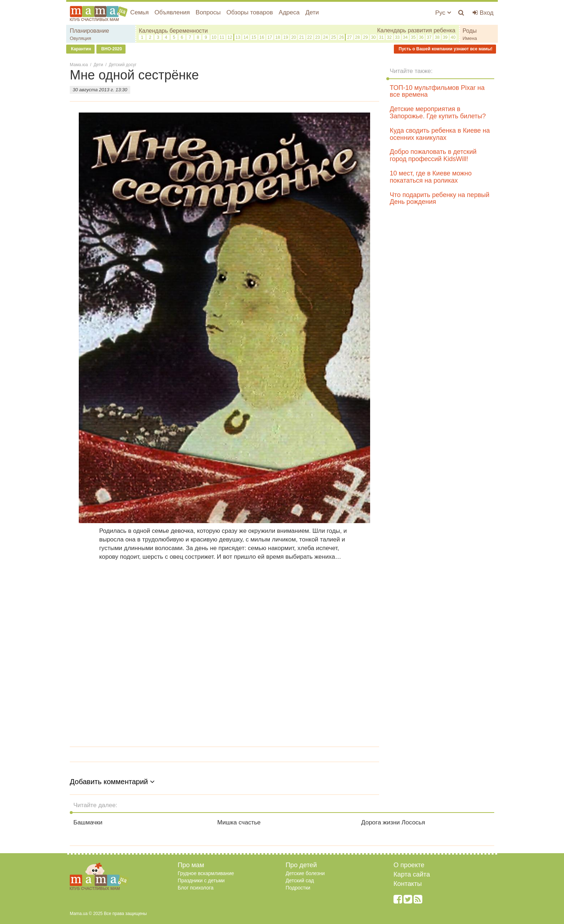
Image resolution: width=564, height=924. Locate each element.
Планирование (89, 31)
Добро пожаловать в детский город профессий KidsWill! (433, 155)
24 (325, 37)
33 (397, 37)
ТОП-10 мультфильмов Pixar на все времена (437, 91)
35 (413, 37)
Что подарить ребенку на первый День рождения (440, 198)
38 (437, 37)
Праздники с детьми (201, 880)
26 (342, 37)
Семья (139, 12)
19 (286, 37)
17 (270, 37)
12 (230, 37)
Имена (470, 38)
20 (294, 37)
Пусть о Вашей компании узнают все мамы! (445, 49)
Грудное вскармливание (206, 873)
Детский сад (300, 880)
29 (365, 37)
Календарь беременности (173, 31)
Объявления (172, 12)
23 (317, 37)
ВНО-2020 (111, 49)
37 (429, 37)
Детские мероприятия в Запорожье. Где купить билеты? (438, 113)
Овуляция (80, 38)
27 (349, 37)
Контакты (408, 884)
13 (238, 37)
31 (381, 37)
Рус (443, 13)
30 (373, 37)
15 (254, 37)
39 (445, 37)
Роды (470, 31)
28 (357, 37)
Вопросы (208, 12)
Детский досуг (123, 65)
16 (262, 37)
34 (405, 37)
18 (278, 37)
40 (453, 37)
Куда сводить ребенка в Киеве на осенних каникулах (440, 134)
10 (214, 37)
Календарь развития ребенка (416, 30)
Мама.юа (79, 65)
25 (334, 37)
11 (222, 37)
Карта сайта (412, 874)
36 (421, 37)
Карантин (80, 49)
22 (310, 37)
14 (246, 37)
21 (302, 37)
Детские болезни (305, 873)
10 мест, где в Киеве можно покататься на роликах (431, 177)
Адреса (289, 12)
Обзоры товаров (249, 12)
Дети (312, 12)
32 (389, 37)
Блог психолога (196, 888)
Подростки (298, 888)
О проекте (409, 865)
